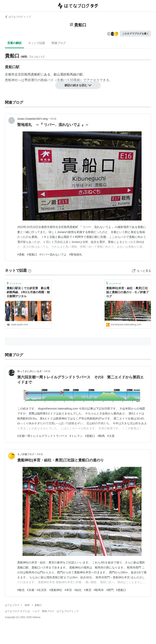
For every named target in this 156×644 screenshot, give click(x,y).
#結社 (78, 590)
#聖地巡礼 (76, 254)
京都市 (10, 74)
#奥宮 (88, 590)
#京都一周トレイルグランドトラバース (42, 436)
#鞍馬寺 (99, 590)
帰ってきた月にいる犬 (29, 371)
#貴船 (21, 254)
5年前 (40, 454)
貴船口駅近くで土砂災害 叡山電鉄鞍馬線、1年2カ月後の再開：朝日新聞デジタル (28, 292)
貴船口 (10, 67)
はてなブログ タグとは (17, 611)
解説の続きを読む (78, 85)
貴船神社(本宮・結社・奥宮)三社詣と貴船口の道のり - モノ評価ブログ (127, 292)
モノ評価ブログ (26, 454)
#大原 (111, 436)
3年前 (53, 119)
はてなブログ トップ (18, 17)
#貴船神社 (56, 590)
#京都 (31, 590)
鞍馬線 (71, 74)
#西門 (110, 590)
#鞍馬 (101, 436)
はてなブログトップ (68, 611)
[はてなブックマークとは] (30, 270)
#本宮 (68, 590)
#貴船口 (32, 254)
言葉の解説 (14, 43)
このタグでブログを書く (135, 34)
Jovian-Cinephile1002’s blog (32, 119)
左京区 (19, 74)
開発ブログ (48, 611)
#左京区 (42, 590)
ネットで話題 (37, 43)
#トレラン (76, 436)
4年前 (47, 371)
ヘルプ (36, 611)
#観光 (21, 590)
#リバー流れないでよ (53, 254)
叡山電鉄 (60, 74)
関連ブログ (59, 43)
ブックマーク (14, 283)
